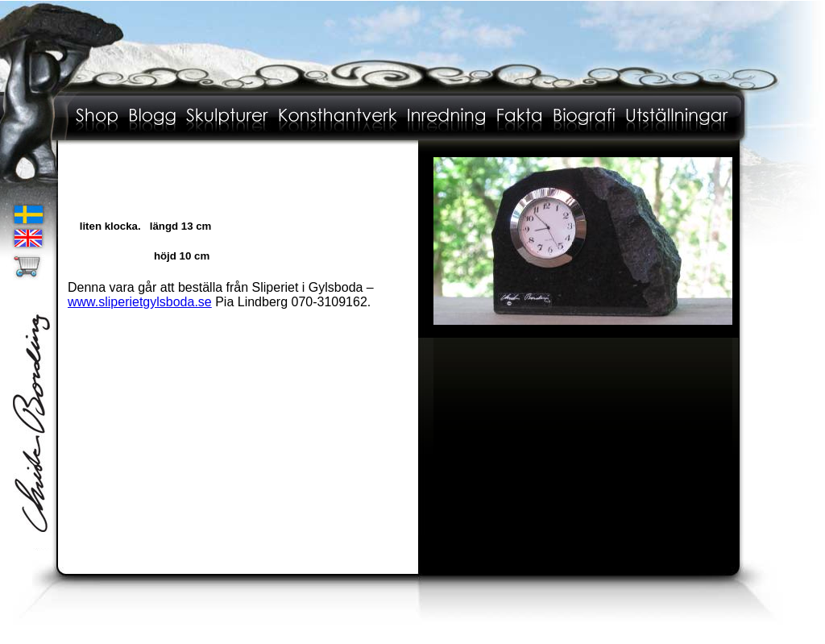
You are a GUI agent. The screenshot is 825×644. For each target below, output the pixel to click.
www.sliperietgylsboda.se (140, 302)
